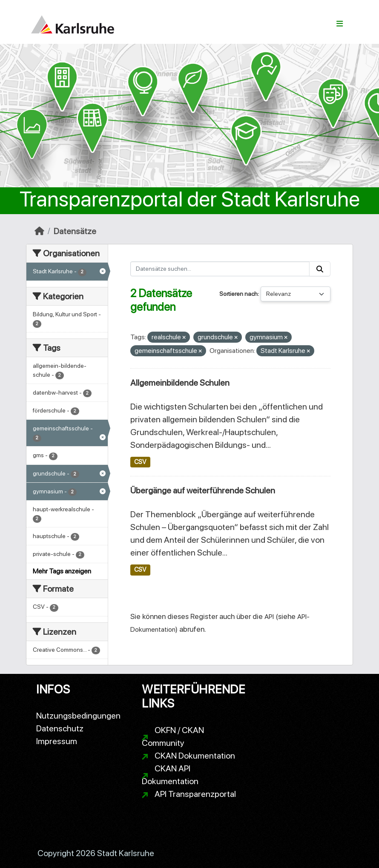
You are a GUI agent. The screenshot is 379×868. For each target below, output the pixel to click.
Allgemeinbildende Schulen (180, 383)
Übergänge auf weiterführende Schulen (203, 490)
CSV (140, 462)
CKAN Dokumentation (195, 756)
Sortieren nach (238, 294)
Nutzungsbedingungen (78, 716)
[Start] (39, 231)
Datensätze (75, 231)
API (269, 617)
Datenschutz (60, 728)
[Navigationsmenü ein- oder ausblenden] (340, 24)
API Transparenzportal (195, 794)
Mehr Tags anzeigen (62, 571)
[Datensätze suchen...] (220, 269)
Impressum (57, 741)
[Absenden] (320, 269)
